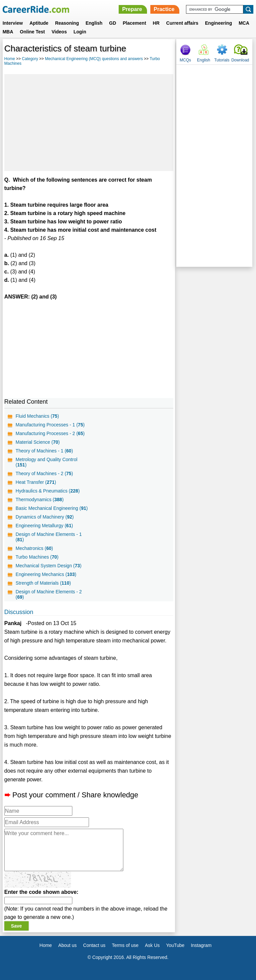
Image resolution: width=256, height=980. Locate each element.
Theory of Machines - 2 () (44, 473)
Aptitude (39, 23)
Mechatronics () (34, 548)
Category (30, 59)
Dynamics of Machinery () (45, 517)
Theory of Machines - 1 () (44, 451)
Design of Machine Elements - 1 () (49, 537)
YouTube (175, 945)
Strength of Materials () (43, 583)
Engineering (218, 23)
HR (156, 23)
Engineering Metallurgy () (44, 526)
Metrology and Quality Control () (46, 462)
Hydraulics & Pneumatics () (48, 491)
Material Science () (38, 442)
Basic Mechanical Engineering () (52, 508)
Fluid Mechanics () (37, 416)
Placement (134, 23)
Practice (164, 9)
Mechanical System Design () (49, 566)
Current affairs (182, 23)
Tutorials (222, 60)
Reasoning (67, 23)
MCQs (185, 60)
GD (112, 23)
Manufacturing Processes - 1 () (50, 425)
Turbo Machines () (37, 557)
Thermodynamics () (40, 500)
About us (67, 945)
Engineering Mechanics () (46, 574)
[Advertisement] (89, 123)
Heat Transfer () (36, 482)
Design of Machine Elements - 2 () (49, 594)
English (94, 23)
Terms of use (125, 945)
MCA (244, 23)
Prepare (132, 9)
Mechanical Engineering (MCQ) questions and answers (94, 59)
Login (80, 32)
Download (240, 60)
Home (10, 59)
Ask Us (152, 945)
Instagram (201, 945)
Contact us (94, 945)
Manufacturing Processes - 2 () (50, 433)
